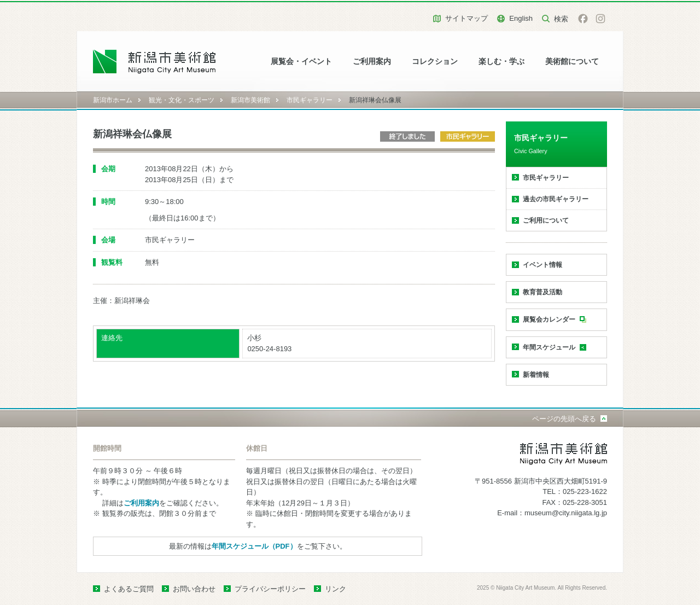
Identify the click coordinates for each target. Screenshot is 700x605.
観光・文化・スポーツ (182, 100)
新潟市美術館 (250, 100)
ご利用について (546, 220)
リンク (336, 589)
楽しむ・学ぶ (501, 62)
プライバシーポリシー (270, 589)
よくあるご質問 (129, 589)
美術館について (572, 62)
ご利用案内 (372, 62)
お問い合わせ (194, 589)
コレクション (435, 62)
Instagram (600, 19)
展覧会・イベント (301, 62)
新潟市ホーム (113, 100)
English (521, 18)
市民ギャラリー (310, 100)
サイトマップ (466, 18)
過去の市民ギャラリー (556, 199)
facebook (583, 19)
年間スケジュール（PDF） (254, 546)
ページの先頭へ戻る (564, 419)
